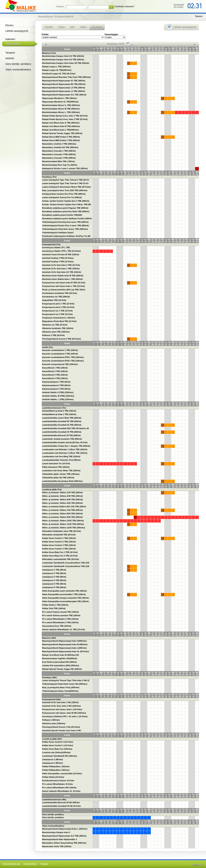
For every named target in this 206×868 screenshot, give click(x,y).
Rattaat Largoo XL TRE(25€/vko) (57, 70)
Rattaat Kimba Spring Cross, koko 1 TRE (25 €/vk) (65, 116)
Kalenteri (10, 39)
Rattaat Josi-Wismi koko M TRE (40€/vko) (61, 126)
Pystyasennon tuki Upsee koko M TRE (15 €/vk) (64, 283)
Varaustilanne (13, 44)
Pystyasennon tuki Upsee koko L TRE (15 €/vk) (63, 286)
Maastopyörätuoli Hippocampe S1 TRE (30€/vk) (64, 81)
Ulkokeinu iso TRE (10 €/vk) (55, 325)
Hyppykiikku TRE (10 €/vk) (54, 300)
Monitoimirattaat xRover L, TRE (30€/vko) (61, 112)
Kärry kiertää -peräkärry (18, 64)
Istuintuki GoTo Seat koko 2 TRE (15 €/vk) (61, 265)
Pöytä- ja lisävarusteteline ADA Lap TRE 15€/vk (64, 290)
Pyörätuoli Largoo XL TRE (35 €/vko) (59, 74)
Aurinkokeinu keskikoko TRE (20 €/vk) (60, 293)
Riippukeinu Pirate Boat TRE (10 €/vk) (59, 321)
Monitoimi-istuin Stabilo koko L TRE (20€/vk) (62, 279)
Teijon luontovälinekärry (18, 70)
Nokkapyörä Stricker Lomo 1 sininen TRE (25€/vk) (65, 168)
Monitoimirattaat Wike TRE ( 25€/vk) (58, 161)
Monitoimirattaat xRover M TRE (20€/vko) (61, 109)
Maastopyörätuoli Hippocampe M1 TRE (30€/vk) (64, 84)
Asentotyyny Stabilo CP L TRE (56, 247)
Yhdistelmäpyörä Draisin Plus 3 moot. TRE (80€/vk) (65, 226)
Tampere (10, 53)
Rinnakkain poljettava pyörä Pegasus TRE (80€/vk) (65, 208)
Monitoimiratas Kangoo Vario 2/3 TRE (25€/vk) (63, 60)
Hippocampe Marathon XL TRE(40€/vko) (60, 102)
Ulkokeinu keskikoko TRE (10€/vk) (58, 328)
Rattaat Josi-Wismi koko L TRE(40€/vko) (60, 130)
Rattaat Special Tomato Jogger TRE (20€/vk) (62, 133)
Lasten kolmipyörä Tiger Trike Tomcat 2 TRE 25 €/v (65, 183)
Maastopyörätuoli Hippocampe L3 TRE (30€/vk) (64, 88)
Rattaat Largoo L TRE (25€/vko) (56, 67)
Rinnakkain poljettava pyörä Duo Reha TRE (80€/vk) (66, 211)
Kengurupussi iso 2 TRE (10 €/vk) (57, 314)
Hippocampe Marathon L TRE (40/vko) (59, 98)
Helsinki (10, 58)
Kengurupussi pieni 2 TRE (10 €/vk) (58, 307)
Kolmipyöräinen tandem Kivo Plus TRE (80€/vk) (64, 194)
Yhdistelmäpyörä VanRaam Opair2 (58, 233)
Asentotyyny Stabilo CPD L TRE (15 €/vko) (61, 251)
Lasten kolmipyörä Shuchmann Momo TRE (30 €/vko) (66, 187)
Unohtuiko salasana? (124, 6)
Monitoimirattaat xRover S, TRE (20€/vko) (61, 105)
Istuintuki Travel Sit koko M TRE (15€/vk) (61, 254)
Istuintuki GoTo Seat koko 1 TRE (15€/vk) (61, 269)
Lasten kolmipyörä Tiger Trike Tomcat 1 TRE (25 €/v (66, 180)
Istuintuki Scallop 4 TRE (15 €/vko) (58, 262)
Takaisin (199, 16)
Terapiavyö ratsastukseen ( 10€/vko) (59, 318)
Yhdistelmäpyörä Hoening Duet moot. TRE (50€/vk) (65, 222)
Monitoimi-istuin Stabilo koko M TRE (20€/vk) (63, 276)
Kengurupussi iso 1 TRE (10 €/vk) (57, 311)
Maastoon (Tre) (49, 53)
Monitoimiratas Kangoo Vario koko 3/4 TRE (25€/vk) (66, 63)
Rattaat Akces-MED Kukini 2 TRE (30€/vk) (61, 137)
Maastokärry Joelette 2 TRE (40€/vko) (59, 144)
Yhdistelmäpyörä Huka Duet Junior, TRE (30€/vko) (65, 229)
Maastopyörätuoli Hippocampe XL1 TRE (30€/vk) (64, 95)
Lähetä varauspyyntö (17, 31)
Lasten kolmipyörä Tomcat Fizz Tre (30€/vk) (62, 197)
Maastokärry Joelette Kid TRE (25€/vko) (60, 147)
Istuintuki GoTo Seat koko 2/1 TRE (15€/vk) (62, 272)
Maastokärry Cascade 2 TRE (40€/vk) (59, 154)
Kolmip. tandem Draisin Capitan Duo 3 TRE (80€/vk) (66, 201)
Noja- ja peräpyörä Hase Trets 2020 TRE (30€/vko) (65, 190)
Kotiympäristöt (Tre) (51, 244)
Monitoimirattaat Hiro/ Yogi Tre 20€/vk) (60, 165)
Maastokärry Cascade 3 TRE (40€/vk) (59, 158)
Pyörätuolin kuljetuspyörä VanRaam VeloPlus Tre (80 (66, 236)
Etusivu (9, 25)
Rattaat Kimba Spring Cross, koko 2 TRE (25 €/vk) (65, 119)
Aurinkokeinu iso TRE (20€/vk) (56, 297)
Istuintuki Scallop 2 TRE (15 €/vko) (58, 258)
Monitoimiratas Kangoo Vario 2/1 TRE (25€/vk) (63, 56)
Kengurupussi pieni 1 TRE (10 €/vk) (58, 304)
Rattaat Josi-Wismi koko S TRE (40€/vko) (61, 123)
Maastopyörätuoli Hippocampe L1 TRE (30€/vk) (64, 91)
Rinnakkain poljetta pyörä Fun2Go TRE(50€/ (62, 215)
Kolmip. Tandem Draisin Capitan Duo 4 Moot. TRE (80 (67, 204)
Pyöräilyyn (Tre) (49, 177)
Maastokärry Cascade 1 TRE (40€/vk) (59, 151)
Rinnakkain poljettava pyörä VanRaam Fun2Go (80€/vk (67, 218)
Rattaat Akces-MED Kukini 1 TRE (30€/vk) (61, 140)
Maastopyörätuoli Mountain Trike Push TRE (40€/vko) (66, 77)
